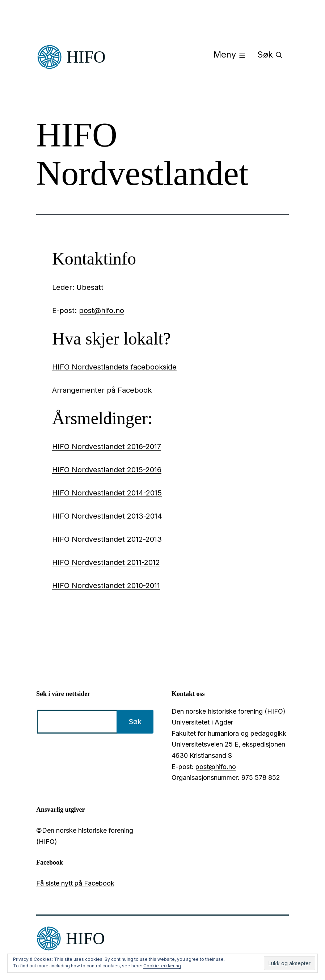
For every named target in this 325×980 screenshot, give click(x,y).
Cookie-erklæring (162, 966)
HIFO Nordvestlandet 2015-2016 (107, 470)
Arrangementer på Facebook (102, 390)
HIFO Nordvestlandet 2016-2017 (107, 447)
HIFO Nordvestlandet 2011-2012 (106, 562)
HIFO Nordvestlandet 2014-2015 (107, 493)
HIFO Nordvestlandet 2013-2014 (107, 516)
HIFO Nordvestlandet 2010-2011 (106, 586)
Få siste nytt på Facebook (75, 883)
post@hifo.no (102, 311)
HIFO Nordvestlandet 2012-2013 (107, 539)
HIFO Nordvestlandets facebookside (114, 367)
